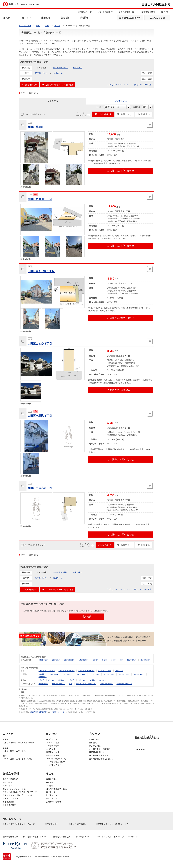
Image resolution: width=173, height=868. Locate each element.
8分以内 (61, 680)
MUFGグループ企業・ (147, 737)
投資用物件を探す (54, 752)
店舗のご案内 (52, 779)
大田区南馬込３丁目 (40, 416)
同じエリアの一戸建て (144, 85)
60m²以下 (42, 674)
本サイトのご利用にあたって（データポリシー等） (118, 837)
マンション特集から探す (56, 759)
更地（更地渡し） (59, 684)
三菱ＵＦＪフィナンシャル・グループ (19, 824)
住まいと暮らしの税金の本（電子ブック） (21, 792)
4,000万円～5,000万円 (67, 671)
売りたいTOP (95, 739)
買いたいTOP (52, 739)
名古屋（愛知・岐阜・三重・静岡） (15, 749)
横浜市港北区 (145, 660)
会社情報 (65, 17)
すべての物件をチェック (34, 114)
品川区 (113, 660)
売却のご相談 (95, 746)
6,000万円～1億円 (105, 671)
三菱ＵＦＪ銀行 (52, 824)
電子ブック (51, 792)
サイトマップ (52, 795)
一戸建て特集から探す (55, 762)
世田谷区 (95, 660)
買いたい (7, 17)
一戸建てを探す (53, 746)
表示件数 (138, 107)
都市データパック (58, 712)
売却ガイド (7, 786)
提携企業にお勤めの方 (130, 18)
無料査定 (93, 743)
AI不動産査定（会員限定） (100, 749)
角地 (71, 684)
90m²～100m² (94, 674)
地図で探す (77, 68)
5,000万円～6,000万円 (86, 671)
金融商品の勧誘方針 (62, 837)
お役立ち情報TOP (10, 779)
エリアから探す (41, 68)
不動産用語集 (8, 802)
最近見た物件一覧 (126, 12)
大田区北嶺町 (36, 127)
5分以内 (51, 680)
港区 (121, 660)
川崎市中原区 (43, 660)
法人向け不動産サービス (56, 789)
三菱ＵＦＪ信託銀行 (78, 824)
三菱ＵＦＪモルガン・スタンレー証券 (113, 824)
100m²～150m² (109, 674)
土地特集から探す (54, 765)
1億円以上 (119, 671)
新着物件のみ (43, 684)
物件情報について (83, 837)
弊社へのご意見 (53, 798)
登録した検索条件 (105, 12)
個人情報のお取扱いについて (36, 837)
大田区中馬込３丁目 (40, 488)
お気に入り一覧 (85, 12)
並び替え (101, 107)
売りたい (26, 17)
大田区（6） (58, 73)
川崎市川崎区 (69, 660)
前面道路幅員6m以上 (124, 684)
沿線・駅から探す (60, 68)
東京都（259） (41, 73)
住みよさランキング (11, 798)
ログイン (165, 12)
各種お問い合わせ (54, 802)
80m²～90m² (81, 674)
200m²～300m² (139, 674)
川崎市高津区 (83, 660)
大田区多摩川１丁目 (40, 199)
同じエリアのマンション (120, 85)
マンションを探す (54, 743)
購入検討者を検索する (99, 755)
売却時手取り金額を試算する (102, 759)
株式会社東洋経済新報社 (39, 712)
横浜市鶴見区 (132, 660)
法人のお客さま (157, 18)
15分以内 (82, 680)
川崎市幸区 (56, 660)
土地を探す (51, 749)
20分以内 (92, 680)
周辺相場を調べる (97, 752)
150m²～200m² (124, 674)
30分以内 (103, 680)
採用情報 (84, 17)
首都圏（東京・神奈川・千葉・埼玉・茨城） (19, 741)
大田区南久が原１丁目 (41, 271)
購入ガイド (7, 782)
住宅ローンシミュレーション (15, 789)
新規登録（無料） (149, 12)
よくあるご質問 (9, 805)
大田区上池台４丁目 (40, 344)
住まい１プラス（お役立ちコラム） (18, 795)
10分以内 (71, 680)
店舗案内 (46, 17)
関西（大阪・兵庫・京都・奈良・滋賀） (18, 758)
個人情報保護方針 (10, 837)
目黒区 (104, 660)
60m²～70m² (54, 674)
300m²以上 (43, 677)
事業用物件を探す (54, 755)
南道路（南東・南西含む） (86, 684)
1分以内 (41, 680)
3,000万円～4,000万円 (47, 671)
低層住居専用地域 (106, 684)
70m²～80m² (67, 674)
